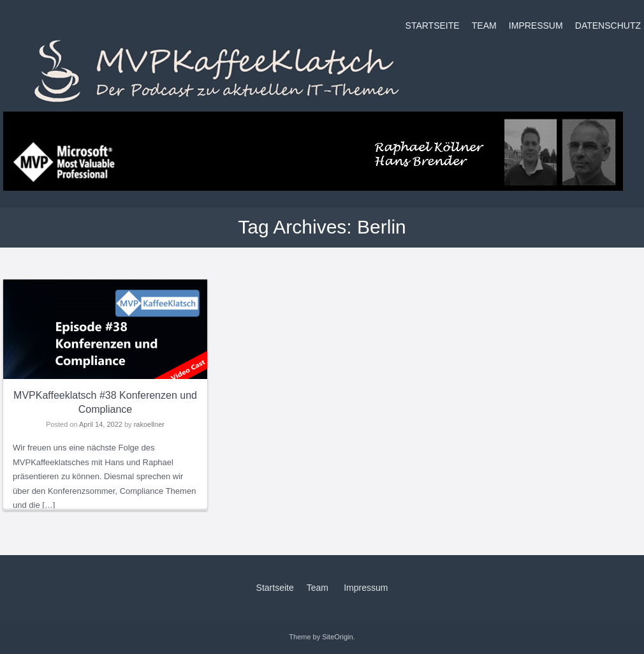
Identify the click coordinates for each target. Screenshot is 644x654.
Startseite (433, 26)
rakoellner (149, 424)
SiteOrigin (337, 637)
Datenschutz (608, 26)
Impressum (536, 26)
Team (484, 26)
